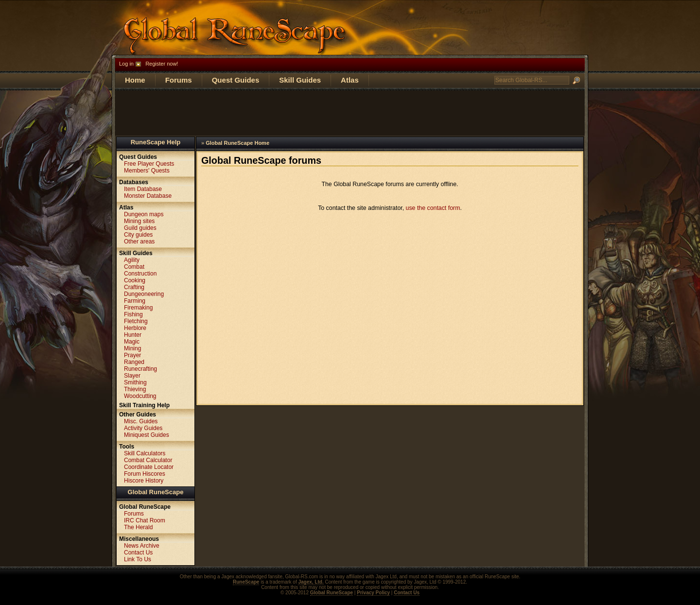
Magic (132, 342)
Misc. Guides (141, 421)
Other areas (139, 242)
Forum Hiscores (145, 474)
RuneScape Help (156, 142)
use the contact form (433, 208)
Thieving (135, 389)
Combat (134, 267)
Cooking (135, 280)
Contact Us (138, 553)
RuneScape (246, 582)
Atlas (350, 80)
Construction (140, 274)
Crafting (134, 287)
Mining (132, 348)
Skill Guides (300, 80)
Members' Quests (147, 171)
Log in (126, 64)
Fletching (136, 321)
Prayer (132, 355)
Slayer (132, 376)
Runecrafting (140, 369)
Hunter (133, 335)
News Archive (142, 546)
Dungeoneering (144, 294)
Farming (135, 301)
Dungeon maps (144, 214)
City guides (138, 235)
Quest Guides (236, 80)
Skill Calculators (145, 453)
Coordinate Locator (149, 467)
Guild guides (140, 228)
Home (135, 80)
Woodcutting (140, 396)
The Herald (138, 527)
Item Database (143, 189)
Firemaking (138, 308)
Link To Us (138, 559)
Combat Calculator (148, 460)
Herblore (135, 328)
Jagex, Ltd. (311, 582)
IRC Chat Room (145, 520)
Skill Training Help (144, 405)
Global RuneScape (156, 492)
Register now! (162, 64)
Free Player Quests (149, 164)
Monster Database (148, 196)
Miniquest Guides (147, 435)
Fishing (133, 314)
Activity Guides (143, 428)
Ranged (134, 362)
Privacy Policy (373, 593)
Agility (132, 260)
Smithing (135, 382)
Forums (179, 80)
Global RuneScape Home (237, 143)
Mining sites (139, 221)
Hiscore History (144, 481)
